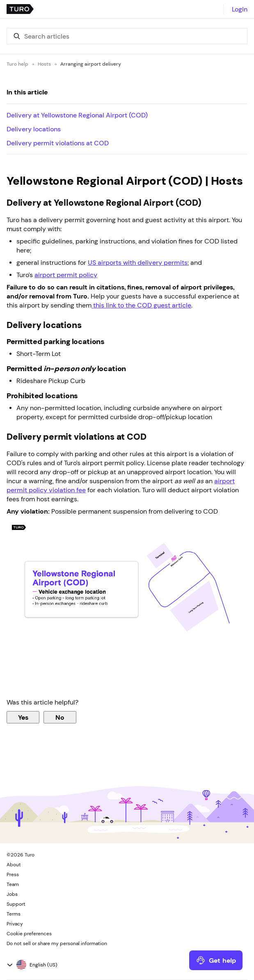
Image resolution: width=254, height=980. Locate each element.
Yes (23, 717)
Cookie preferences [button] (29, 934)
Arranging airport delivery (91, 64)
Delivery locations (34, 129)
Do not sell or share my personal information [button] (57, 943)
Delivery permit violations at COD (58, 143)
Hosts (44, 64)
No (60, 717)
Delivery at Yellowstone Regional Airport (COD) (77, 115)
